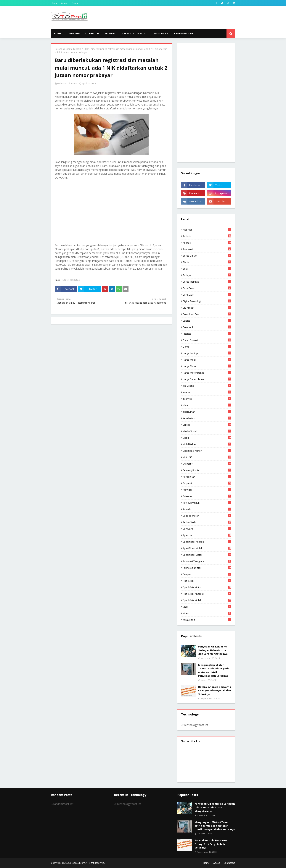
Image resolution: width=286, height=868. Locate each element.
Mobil (207, 438)
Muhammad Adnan (67, 84)
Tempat (207, 574)
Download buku (207, 314)
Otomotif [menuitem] (92, 33)
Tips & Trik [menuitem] (159, 33)
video (207, 613)
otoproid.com (78, 863)
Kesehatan (207, 418)
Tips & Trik (207, 581)
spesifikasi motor (207, 555)
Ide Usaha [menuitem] (73, 33)
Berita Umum (207, 256)
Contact (75, 3)
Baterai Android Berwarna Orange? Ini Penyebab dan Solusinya (215, 690)
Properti (207, 483)
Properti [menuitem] (111, 33)
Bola (207, 269)
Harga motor (207, 366)
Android (207, 236)
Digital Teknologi (74, 49)
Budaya (207, 275)
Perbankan (207, 477)
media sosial (207, 431)
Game (207, 347)
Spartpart (207, 535)
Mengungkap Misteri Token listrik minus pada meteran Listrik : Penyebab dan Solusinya (214, 670)
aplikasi (207, 243)
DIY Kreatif (207, 308)
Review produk (207, 503)
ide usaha (207, 386)
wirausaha (207, 620)
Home (54, 3)
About (64, 3)
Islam (207, 405)
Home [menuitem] (57, 33)
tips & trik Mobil (207, 600)
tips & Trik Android (207, 594)
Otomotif (207, 464)
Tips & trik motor (207, 587)
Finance (207, 334)
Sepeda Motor (207, 516)
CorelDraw (207, 288)
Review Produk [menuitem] (184, 33)
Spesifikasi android (207, 542)
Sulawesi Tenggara (207, 561)
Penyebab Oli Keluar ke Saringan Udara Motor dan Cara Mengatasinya (213, 650)
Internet (207, 399)
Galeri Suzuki (207, 340)
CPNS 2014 (207, 295)
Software (207, 529)
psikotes (207, 496)
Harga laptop (207, 353)
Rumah (207, 509)
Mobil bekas (207, 444)
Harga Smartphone (207, 379)
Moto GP (207, 457)
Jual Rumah (207, 412)
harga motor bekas (207, 373)
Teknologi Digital (207, 568)
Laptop (207, 425)
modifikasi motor (207, 451)
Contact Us (229, 863)
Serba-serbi (207, 522)
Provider (207, 490)
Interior (207, 392)
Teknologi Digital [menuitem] (134, 33)
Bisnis (207, 262)
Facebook (207, 327)
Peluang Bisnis (207, 470)
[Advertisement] (167, 17)
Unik (207, 607)
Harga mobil (207, 360)
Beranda (59, 49)
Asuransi (207, 249)
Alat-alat (207, 230)
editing (207, 321)
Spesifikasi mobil (207, 548)
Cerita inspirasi (207, 282)
